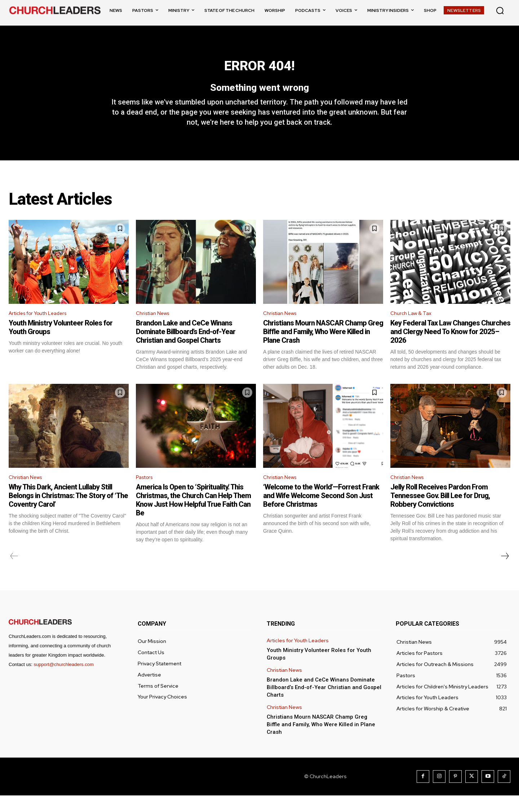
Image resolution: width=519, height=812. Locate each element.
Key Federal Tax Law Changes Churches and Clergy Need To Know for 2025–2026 (450, 346)
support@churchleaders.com (63, 681)
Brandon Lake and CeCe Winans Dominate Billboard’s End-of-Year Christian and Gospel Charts (186, 346)
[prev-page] (14, 573)
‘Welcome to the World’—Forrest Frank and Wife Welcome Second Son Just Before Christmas (321, 512)
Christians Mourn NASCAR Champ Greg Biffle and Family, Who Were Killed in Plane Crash (323, 346)
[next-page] (505, 573)
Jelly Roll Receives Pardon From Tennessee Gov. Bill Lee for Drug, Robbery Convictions (440, 512)
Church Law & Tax (413, 327)
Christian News (155, 327)
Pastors (146, 493)
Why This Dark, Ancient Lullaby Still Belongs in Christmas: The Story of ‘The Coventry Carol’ (68, 512)
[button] (500, 10)
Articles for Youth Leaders (44, 327)
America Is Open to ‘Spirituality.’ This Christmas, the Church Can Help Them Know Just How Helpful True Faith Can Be (193, 516)
